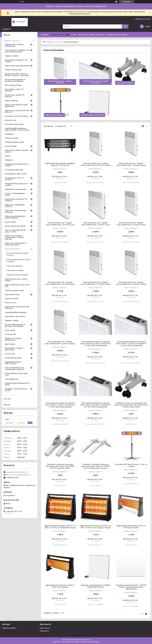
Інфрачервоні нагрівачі (54, 115)
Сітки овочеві (10, 334)
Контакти (83, 35)
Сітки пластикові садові (14, 124)
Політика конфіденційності (90, 642)
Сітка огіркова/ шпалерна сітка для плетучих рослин (17, 51)
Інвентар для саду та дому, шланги (16, 280)
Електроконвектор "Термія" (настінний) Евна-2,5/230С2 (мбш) (60, 342)
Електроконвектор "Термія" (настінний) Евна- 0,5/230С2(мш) (60, 283)
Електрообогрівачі (12, 249)
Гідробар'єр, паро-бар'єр (15, 317)
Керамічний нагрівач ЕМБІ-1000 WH (13, 363)
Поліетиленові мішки (13, 358)
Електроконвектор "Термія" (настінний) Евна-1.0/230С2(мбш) (131, 164)
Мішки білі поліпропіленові (15, 189)
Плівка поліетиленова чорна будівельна (16, 106)
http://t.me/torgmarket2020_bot (19, 475)
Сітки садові (10, 330)
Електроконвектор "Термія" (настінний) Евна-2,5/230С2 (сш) (60, 224)
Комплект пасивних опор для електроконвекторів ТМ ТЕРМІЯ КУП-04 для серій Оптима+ (96, 466)
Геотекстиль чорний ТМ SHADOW (15, 96)
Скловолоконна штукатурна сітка (16, 374)
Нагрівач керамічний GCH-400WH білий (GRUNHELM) (96, 586)
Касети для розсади (13, 85)
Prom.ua (87, 640)
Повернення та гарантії (117, 35)
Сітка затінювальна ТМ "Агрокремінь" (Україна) (14, 369)
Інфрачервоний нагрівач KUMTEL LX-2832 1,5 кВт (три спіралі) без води (60, 527)
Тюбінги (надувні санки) (14, 142)
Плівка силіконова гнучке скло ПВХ (17, 286)
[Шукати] (125, 27)
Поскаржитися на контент (71, 642)
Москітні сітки (10, 120)
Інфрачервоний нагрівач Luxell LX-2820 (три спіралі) (60, 586)
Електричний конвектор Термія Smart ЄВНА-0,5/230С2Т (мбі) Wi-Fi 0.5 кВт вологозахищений (96, 343)
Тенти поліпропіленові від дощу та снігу (15, 231)
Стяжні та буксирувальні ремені (15, 194)
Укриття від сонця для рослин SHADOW (17, 111)
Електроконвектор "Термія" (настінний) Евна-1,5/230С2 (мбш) (96, 283)
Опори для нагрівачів (125, 83)
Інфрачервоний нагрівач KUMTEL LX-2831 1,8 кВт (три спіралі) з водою (96, 527)
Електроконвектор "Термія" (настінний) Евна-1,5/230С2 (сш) (96, 224)
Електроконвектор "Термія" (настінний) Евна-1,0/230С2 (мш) (131, 224)
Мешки (8, 156)
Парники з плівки (12, 56)
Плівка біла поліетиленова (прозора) (15, 211)
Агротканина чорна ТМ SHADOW (14, 90)
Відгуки (7, 405)
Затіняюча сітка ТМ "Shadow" (17, 116)
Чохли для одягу (12, 138)
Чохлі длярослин (12, 379)
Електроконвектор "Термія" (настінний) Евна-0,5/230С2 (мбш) (96, 164)
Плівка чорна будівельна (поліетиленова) (15, 217)
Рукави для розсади (13, 70)
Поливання (9, 134)
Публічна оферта (9, 628)
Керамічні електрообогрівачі (92, 115)
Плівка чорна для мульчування (17, 66)
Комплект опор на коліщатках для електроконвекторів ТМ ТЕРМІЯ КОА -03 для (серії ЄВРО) (131, 405)
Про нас (7, 399)
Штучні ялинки (11, 146)
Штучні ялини (10, 222)
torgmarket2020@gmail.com (17, 472)
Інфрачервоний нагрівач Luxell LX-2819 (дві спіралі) (131, 527)
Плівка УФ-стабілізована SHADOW (15, 206)
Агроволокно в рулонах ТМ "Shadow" (16, 61)
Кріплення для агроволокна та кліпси (17, 384)
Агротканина (10, 344)
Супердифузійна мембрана (16, 312)
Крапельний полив (12, 295)
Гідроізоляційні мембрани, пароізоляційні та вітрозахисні (17, 129)
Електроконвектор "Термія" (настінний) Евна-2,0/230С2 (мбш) (131, 283)
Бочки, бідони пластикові (15, 226)
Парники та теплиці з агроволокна (13, 339)
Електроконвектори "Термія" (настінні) (60, 82)
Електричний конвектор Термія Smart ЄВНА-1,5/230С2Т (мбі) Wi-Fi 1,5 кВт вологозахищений (60, 405)
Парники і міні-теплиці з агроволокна (14, 45)
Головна (44, 35)
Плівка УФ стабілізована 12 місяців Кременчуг (16, 244)
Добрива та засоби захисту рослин (16, 390)
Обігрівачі (9, 160)
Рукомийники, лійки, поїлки (16, 174)
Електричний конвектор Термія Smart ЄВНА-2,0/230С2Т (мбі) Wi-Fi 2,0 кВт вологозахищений (96, 405)
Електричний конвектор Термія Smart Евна (96, 82)
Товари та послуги (59, 35)
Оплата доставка (97, 35)
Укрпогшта (44, 631)
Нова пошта (45, 628)
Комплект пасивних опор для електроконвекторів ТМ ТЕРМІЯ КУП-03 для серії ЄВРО (60, 466)
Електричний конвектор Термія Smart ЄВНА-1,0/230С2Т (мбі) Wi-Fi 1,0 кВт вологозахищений (131, 343)
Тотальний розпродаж (14, 170)
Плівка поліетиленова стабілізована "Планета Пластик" (14, 238)
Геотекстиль (10, 354)
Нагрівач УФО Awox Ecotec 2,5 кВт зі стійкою (131, 465)
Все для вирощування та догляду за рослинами (15, 80)
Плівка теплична (11, 101)
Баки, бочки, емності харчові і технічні (17, 151)
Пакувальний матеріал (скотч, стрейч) (17, 165)
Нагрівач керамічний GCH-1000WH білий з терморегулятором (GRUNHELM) (131, 587)
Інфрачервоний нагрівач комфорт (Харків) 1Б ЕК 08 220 (60, 164)
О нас (74, 35)
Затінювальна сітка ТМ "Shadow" (14, 179)
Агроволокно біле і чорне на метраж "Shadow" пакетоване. (17, 75)
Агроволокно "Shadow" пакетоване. (14, 349)
